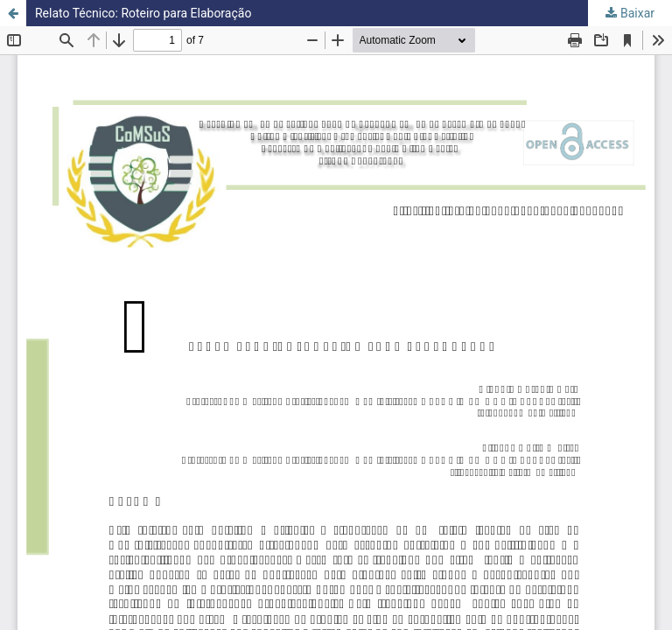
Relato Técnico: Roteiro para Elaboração (143, 13)
